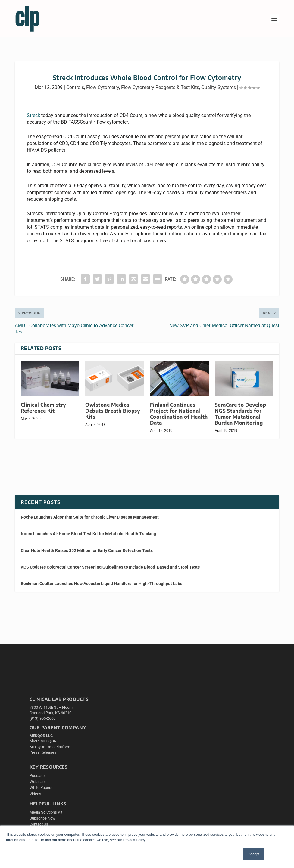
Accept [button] (254, 854)
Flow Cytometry (103, 87)
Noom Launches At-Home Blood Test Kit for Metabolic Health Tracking (88, 534)
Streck (33, 115)
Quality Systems (219, 87)
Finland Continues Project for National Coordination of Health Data (179, 414)
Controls (75, 87)
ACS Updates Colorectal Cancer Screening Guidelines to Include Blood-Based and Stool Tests (110, 567)
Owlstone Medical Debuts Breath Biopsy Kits (113, 411)
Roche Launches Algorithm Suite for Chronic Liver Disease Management (90, 517)
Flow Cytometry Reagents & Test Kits (160, 87)
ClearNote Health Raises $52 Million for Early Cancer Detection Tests (87, 550)
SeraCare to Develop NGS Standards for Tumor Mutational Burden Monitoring (241, 414)
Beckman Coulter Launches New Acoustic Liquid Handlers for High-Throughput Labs (102, 584)
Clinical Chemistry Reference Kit (44, 408)
